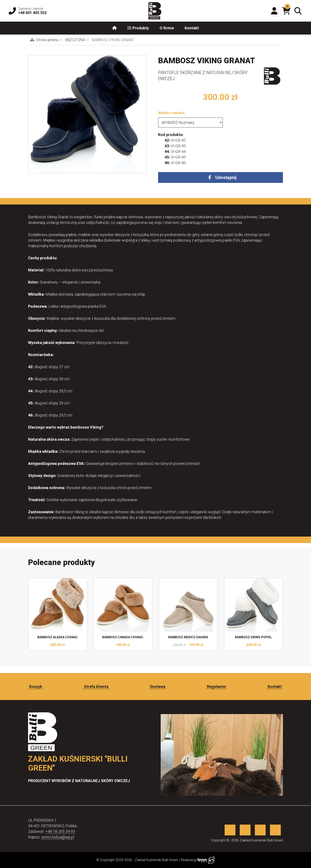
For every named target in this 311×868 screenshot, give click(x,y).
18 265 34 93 (64, 831)
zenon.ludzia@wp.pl (58, 837)
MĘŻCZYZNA (76, 40)
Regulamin (216, 687)
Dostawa (158, 687)
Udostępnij (226, 177)
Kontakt (192, 28)
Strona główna (48, 40)
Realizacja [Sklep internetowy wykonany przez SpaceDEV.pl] (198, 860)
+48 (49, 831)
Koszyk (36, 687)
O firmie (167, 28)
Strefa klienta (96, 687)
